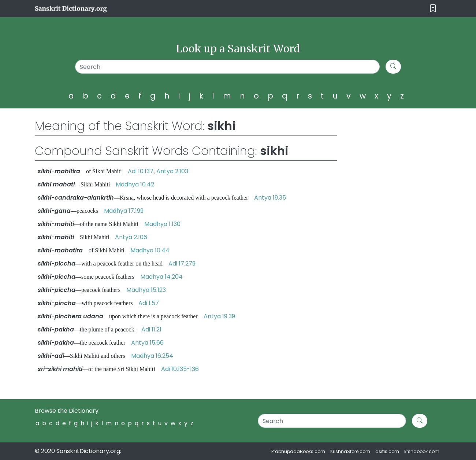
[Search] (228, 67)
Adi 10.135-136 (180, 369)
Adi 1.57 (149, 303)
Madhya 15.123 (146, 290)
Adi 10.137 (141, 171)
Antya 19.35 (270, 198)
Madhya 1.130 (162, 224)
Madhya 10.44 (150, 250)
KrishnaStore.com (350, 451)
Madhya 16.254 (152, 356)
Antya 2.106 (131, 237)
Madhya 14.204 (161, 277)
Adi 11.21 (151, 329)
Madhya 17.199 (124, 211)
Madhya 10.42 (135, 184)
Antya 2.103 (172, 171)
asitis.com (387, 451)
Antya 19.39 (219, 316)
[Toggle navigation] (433, 9)
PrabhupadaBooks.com (298, 451)
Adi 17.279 (182, 264)
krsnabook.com (422, 451)
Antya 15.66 (147, 343)
